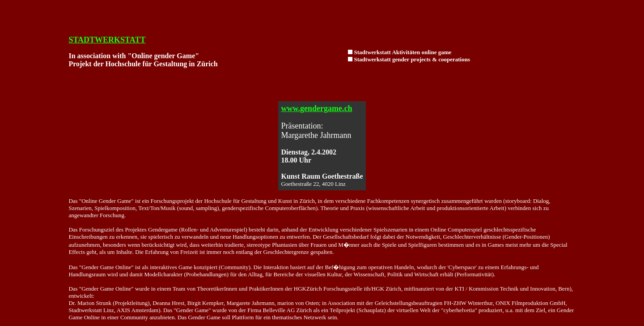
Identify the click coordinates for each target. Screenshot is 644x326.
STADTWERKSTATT (107, 40)
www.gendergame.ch (316, 108)
